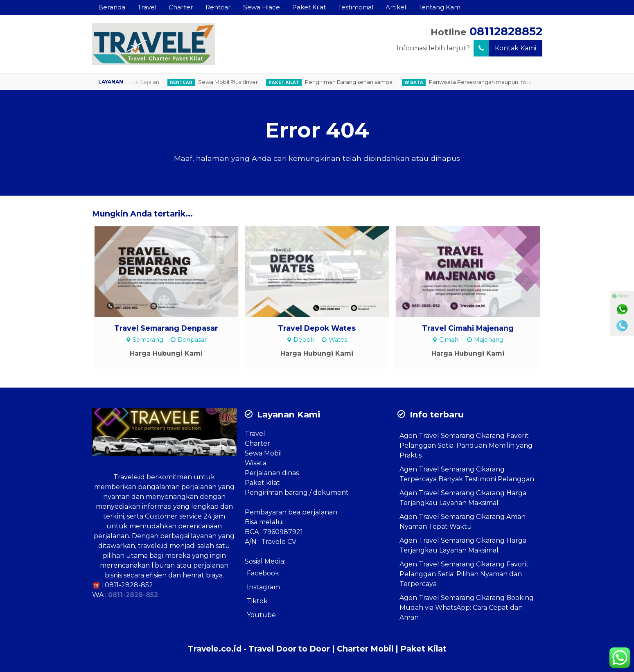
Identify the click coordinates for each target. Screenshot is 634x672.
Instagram (263, 587)
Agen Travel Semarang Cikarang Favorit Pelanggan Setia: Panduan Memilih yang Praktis (466, 445)
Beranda (112, 7)
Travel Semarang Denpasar (166, 328)
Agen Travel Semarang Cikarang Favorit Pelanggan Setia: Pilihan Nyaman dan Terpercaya (464, 574)
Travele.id (129, 477)
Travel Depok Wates (317, 328)
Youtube (261, 615)
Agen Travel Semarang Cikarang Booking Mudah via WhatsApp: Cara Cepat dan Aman (467, 608)
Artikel (396, 7)
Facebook (263, 573)
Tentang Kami (440, 7)
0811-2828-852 (129, 585)
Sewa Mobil (263, 453)
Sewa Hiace (262, 7)
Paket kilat (262, 483)
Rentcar (218, 7)
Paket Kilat (309, 7)
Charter (181, 7)
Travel (147, 7)
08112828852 (506, 31)
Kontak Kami (505, 48)
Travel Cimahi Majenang (468, 328)
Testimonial (356, 7)
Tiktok (257, 601)
